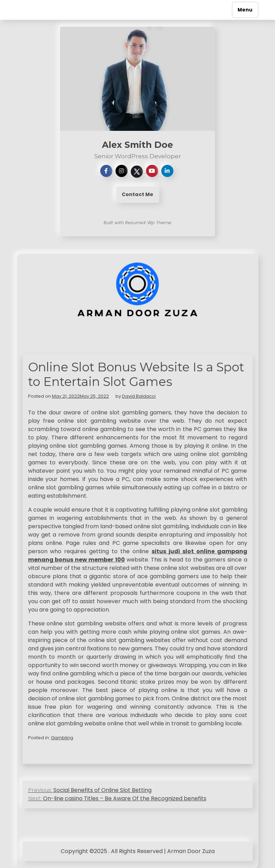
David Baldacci (139, 396)
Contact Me (138, 194)
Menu (245, 10)
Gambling (62, 738)
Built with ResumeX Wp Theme (137, 223)
